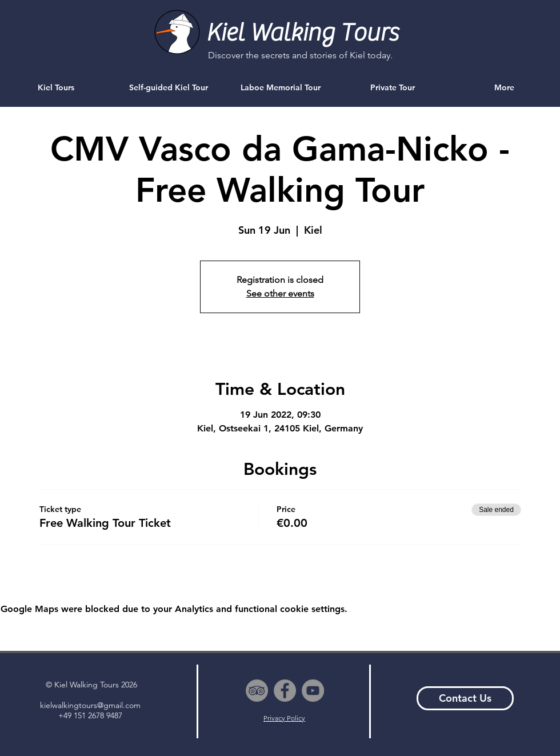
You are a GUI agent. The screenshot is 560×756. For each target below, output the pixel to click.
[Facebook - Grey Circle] (285, 691)
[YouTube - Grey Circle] (313, 691)
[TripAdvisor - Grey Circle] (257, 691)
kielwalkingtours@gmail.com (90, 705)
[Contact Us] (465, 698)
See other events (280, 293)
